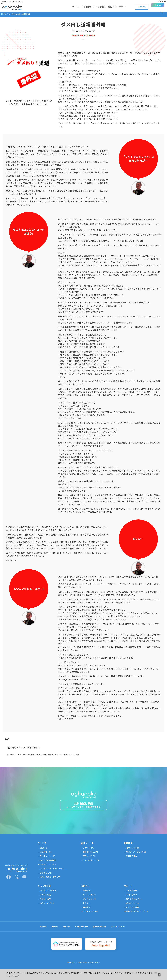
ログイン (142, 5)
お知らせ (109, 6)
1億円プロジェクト (91, 855)
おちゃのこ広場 (132, 911)
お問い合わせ (132, 898)
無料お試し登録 (83, 807)
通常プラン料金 (132, 851)
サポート (122, 6)
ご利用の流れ (132, 860)
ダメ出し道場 (45, 902)
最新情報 (87, 894)
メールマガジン (89, 898)
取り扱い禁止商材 (81, 930)
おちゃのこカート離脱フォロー (53, 872)
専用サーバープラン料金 (136, 855)
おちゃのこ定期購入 (48, 864)
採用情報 (51, 930)
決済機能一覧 (45, 855)
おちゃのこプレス (47, 907)
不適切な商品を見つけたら (137, 915)
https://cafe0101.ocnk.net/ (83, 35)
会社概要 (39, 930)
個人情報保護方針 (101, 930)
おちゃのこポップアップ (50, 880)
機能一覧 (44, 851)
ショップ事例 (93, 6)
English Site (162, 1)
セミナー (87, 907)
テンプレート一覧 (47, 860)
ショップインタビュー (49, 894)
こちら (16, 976)
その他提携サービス (91, 864)
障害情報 (87, 911)
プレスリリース (89, 902)
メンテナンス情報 (90, 915)
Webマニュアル (132, 907)
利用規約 (64, 930)
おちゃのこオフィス (48, 868)
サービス (63, 6)
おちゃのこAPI (46, 876)
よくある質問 (132, 894)
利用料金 (77, 6)
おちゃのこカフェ (133, 902)
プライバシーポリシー (123, 930)
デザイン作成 (88, 851)
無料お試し (158, 5)
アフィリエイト (89, 860)
